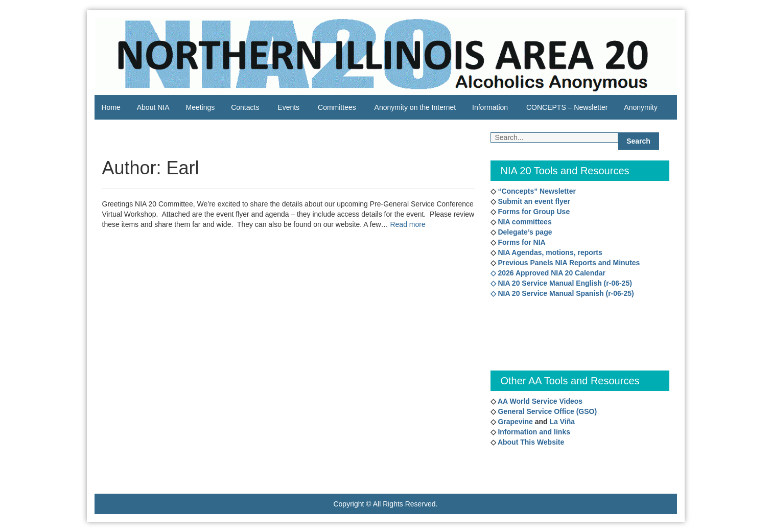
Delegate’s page (524, 232)
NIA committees (524, 222)
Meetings (200, 107)
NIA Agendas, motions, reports (549, 252)
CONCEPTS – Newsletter (567, 107)
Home (111, 107)
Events (288, 107)
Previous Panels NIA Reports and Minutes (568, 263)
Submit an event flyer (533, 201)
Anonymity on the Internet (415, 107)
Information (490, 107)
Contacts (245, 107)
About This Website (531, 442)
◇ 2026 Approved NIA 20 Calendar (548, 273)
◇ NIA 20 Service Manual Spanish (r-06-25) (562, 293)
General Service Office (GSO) (547, 411)
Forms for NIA (521, 242)
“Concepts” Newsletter (536, 191)
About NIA (153, 107)
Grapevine (515, 422)
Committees (337, 107)
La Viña (563, 422)
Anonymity (640, 107)
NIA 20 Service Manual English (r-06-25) (565, 283)
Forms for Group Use (533, 212)
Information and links (533, 432)
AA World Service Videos (540, 401)
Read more (407, 224)
